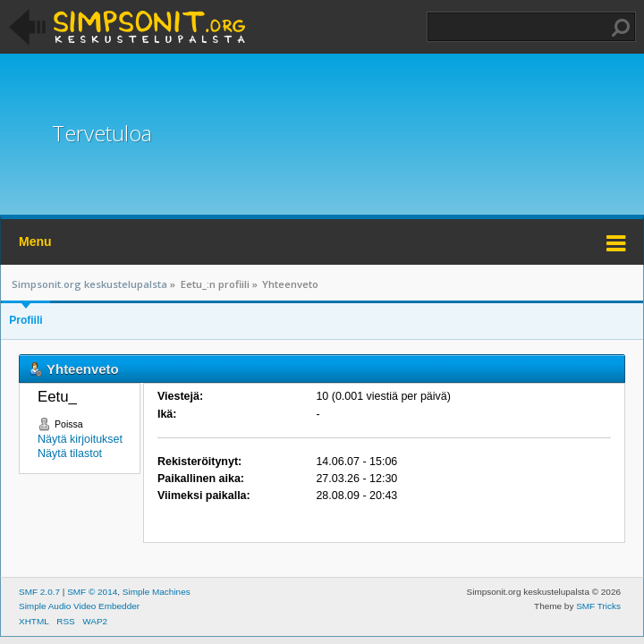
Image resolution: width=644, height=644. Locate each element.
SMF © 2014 (92, 592)
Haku (621, 28)
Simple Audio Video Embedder (79, 606)
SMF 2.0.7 (39, 592)
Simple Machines (157, 592)
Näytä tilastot (70, 453)
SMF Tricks (598, 606)
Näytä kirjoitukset (80, 439)
